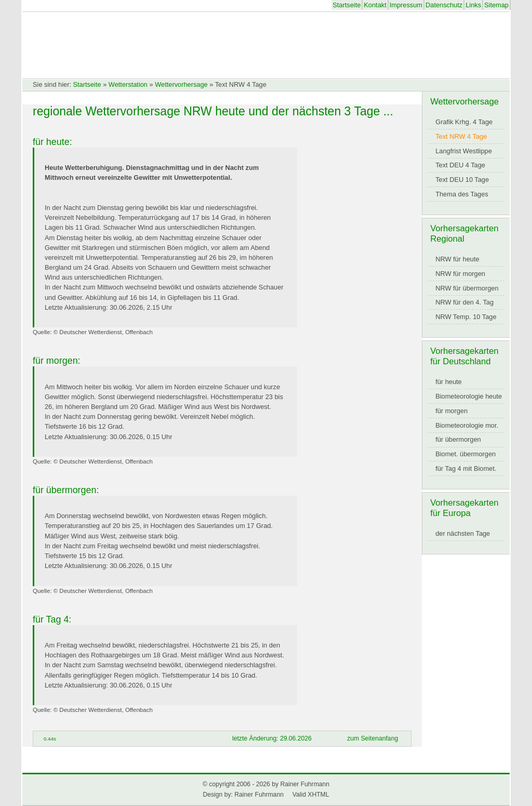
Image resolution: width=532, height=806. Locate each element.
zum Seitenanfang (373, 738)
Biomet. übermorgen (465, 454)
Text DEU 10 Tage (462, 180)
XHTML (318, 795)
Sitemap (496, 5)
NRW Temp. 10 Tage (466, 317)
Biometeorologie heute (469, 396)
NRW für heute (457, 259)
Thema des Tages (462, 194)
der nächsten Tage (463, 533)
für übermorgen (458, 439)
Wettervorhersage (181, 84)
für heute (449, 382)
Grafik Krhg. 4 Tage (464, 122)
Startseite (347, 5)
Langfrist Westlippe (464, 151)
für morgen (451, 411)
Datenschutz (444, 5)
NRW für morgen (460, 274)
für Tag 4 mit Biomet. (466, 468)
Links (473, 5)
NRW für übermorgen (467, 288)
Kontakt (375, 5)
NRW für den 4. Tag (464, 302)
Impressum (406, 5)
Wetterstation (128, 84)
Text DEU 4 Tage (460, 165)
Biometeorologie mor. (467, 425)
